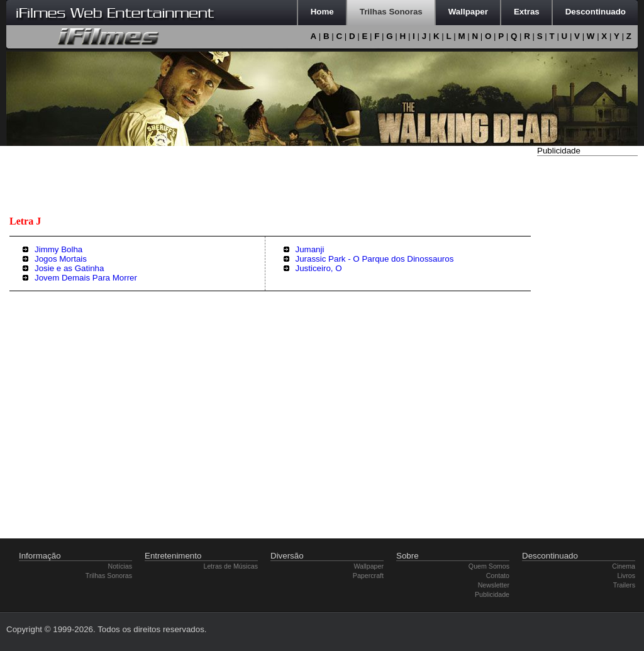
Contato (498, 576)
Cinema (624, 566)
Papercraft (368, 576)
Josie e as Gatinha (69, 268)
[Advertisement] (587, 348)
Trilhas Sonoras (109, 576)
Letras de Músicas (231, 566)
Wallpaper (369, 566)
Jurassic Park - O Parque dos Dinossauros (375, 259)
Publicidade (492, 594)
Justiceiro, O (319, 268)
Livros (626, 576)
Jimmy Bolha (58, 249)
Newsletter (494, 585)
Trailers (624, 585)
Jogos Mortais (61, 259)
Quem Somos (489, 566)
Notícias (120, 566)
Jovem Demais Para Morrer (86, 278)
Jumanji (310, 249)
